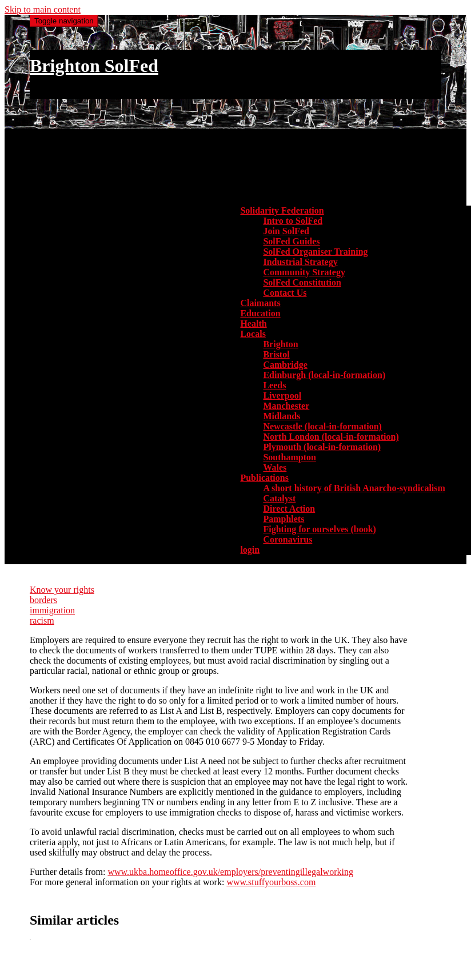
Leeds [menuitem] (274, 385)
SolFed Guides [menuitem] (291, 241)
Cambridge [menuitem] (285, 365)
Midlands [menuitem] (282, 416)
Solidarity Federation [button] (282, 210)
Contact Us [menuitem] (285, 293)
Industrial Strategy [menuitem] (300, 262)
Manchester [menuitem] (286, 406)
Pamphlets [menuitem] (284, 519)
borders (43, 600)
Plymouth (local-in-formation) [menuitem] (322, 447)
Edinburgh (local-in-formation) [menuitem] (324, 375)
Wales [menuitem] (275, 467)
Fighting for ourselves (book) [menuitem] (319, 529)
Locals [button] (253, 334)
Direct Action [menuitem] (289, 509)
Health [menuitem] (253, 324)
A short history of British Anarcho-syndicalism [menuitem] (354, 488)
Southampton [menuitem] (289, 457)
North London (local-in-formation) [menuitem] (331, 437)
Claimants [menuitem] (260, 303)
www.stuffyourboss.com (271, 882)
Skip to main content (43, 9)
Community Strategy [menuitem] (304, 272)
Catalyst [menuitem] (279, 498)
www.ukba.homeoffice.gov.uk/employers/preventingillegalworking (230, 872)
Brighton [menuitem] (280, 344)
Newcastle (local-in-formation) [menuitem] (322, 426)
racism (42, 620)
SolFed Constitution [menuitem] (302, 282)
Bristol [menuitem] (276, 354)
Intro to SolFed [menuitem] (293, 221)
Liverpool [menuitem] (282, 395)
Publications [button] (264, 478)
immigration (52, 610)
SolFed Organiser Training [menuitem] (315, 252)
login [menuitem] (250, 550)
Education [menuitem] (260, 313)
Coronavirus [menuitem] (288, 539)
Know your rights (62, 590)
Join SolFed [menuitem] (286, 231)
